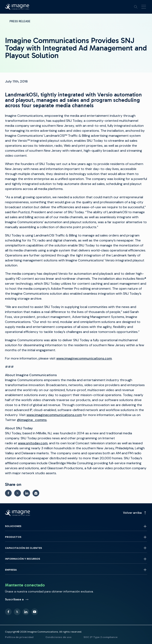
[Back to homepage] (17, 7)
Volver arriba (135, 513)
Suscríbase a (17, 599)
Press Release (20, 21)
